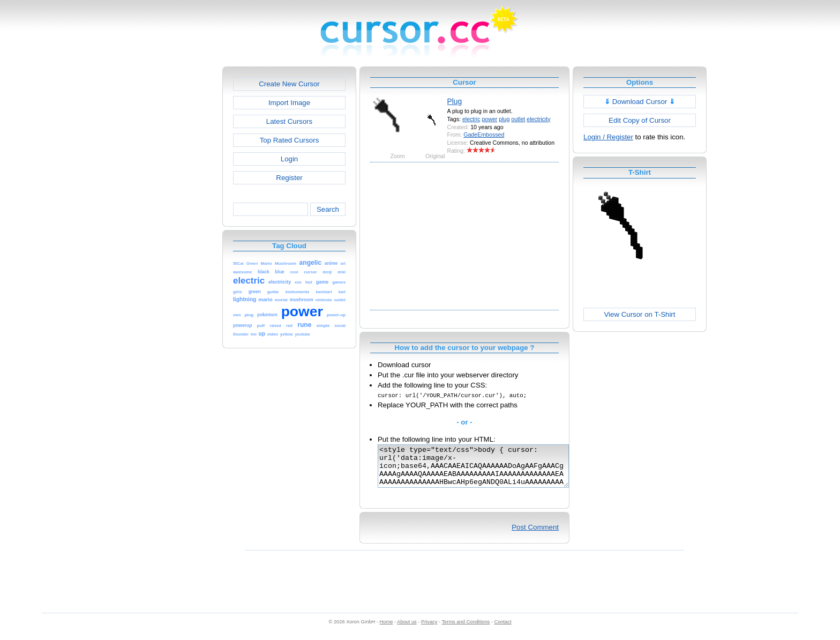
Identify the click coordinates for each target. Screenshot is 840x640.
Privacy (429, 630)
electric (471, 119)
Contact (503, 630)
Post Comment (535, 535)
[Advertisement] (176, 227)
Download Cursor (640, 102)
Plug (455, 101)
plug (504, 119)
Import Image (289, 103)
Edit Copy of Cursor (640, 120)
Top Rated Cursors (290, 140)
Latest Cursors (289, 121)
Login (289, 159)
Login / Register (608, 137)
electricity (538, 119)
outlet (518, 119)
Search (328, 209)
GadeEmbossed (484, 135)
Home (387, 630)
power (489, 119)
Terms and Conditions (466, 630)
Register (289, 178)
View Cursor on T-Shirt (640, 314)
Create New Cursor (289, 84)
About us (407, 630)
